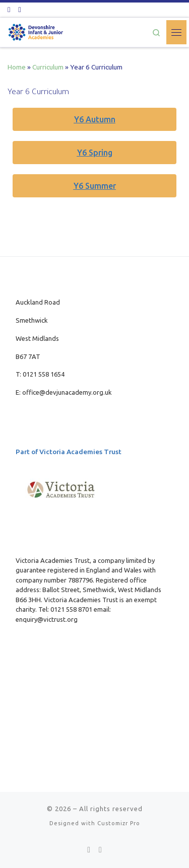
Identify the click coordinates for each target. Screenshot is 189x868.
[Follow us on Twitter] (9, 10)
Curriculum (48, 67)
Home (17, 67)
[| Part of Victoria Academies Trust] (36, 31)
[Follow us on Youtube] (19, 10)
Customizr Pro (119, 823)
